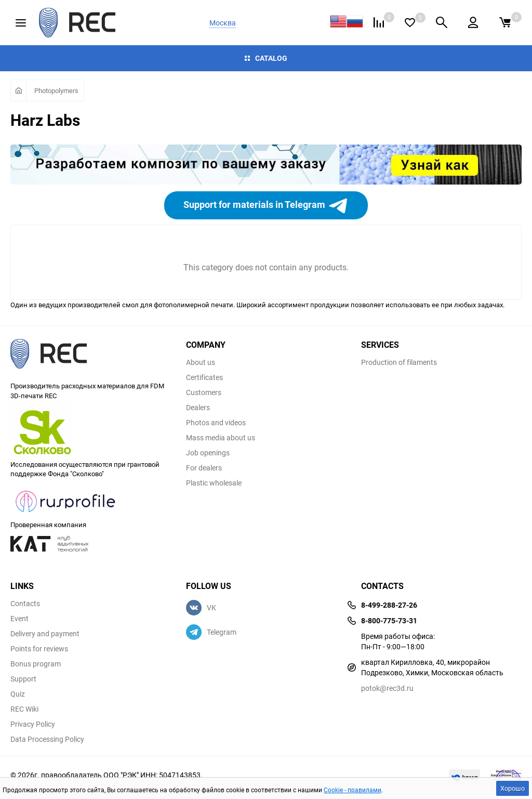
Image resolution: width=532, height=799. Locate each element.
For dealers (204, 468)
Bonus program (36, 664)
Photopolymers (56, 90)
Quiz (18, 694)
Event (19, 619)
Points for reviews (39, 649)
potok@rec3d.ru (387, 688)
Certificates (204, 377)
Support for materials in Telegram (266, 205)
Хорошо (513, 788)
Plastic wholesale (214, 483)
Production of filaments (399, 362)
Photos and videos (216, 423)
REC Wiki (24, 709)
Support (23, 679)
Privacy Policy (33, 724)
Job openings (208, 453)
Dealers (198, 408)
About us (201, 362)
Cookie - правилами (353, 790)
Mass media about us (221, 438)
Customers (204, 392)
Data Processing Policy (47, 739)
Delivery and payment (45, 634)
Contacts (25, 604)
